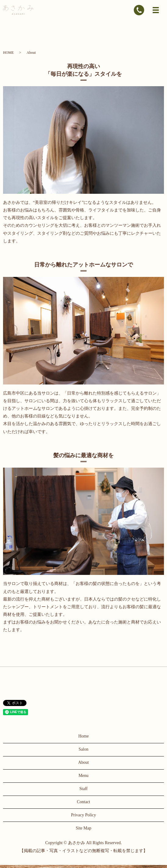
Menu (84, 776)
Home (83, 736)
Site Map (84, 828)
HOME (8, 53)
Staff (84, 789)
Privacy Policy (83, 815)
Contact (83, 802)
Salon (83, 749)
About (84, 762)
